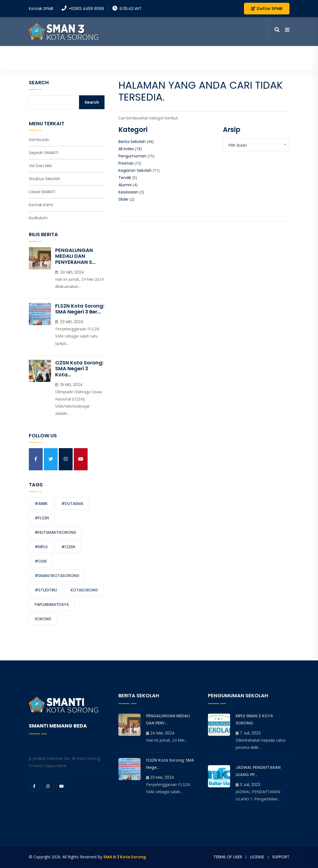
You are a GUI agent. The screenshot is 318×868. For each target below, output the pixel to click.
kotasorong (84, 590)
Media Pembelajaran (215, 58)
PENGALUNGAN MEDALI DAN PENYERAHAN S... (75, 256)
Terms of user (228, 857)
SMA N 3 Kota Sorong (125, 857)
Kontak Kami (258, 58)
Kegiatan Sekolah (135, 170)
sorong (43, 619)
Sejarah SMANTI (44, 153)
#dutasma (72, 504)
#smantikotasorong (57, 576)
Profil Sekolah (132, 58)
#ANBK (41, 504)
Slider (124, 199)
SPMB (284, 58)
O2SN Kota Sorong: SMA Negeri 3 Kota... (79, 369)
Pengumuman (132, 156)
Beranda (100, 58)
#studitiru (46, 590)
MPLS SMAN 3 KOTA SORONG (254, 719)
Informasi (171, 58)
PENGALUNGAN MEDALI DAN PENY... (168, 719)
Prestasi (126, 163)
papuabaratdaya (52, 604)
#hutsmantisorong (55, 532)
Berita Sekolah (132, 142)
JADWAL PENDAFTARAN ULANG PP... (258, 771)
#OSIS (41, 561)
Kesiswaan (128, 192)
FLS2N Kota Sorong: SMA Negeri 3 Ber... (80, 309)
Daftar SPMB (267, 9)
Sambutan (39, 140)
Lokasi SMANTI (42, 192)
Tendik (125, 178)
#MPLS (41, 547)
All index (126, 149)
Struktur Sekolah (44, 179)
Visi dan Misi (40, 166)
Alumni (125, 185)
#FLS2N (42, 518)
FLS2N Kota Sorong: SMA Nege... (170, 764)
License (257, 857)
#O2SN (68, 547)
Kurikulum (38, 218)
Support (281, 857)
